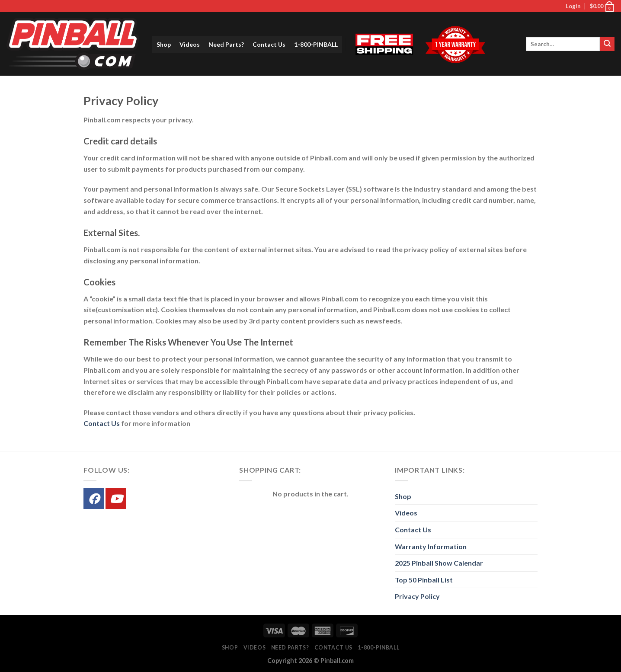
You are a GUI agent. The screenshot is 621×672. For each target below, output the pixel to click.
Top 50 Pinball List (424, 580)
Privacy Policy (417, 596)
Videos (190, 44)
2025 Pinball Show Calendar (439, 563)
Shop (164, 44)
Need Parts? (226, 44)
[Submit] (607, 44)
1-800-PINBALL (316, 44)
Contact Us (269, 44)
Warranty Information (431, 546)
